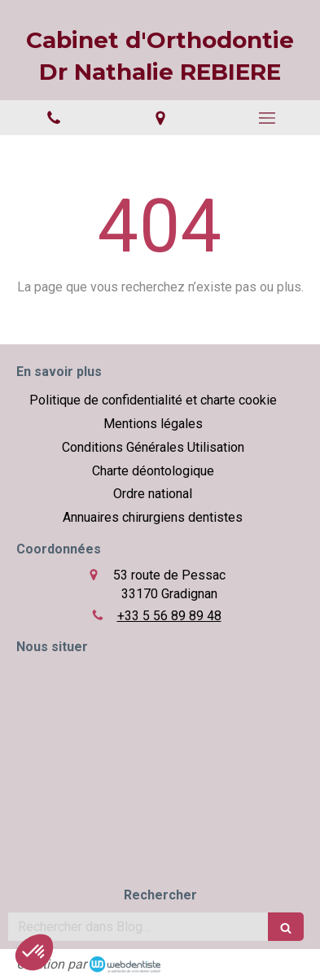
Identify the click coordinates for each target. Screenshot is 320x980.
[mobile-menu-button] (267, 118)
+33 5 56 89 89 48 (169, 616)
